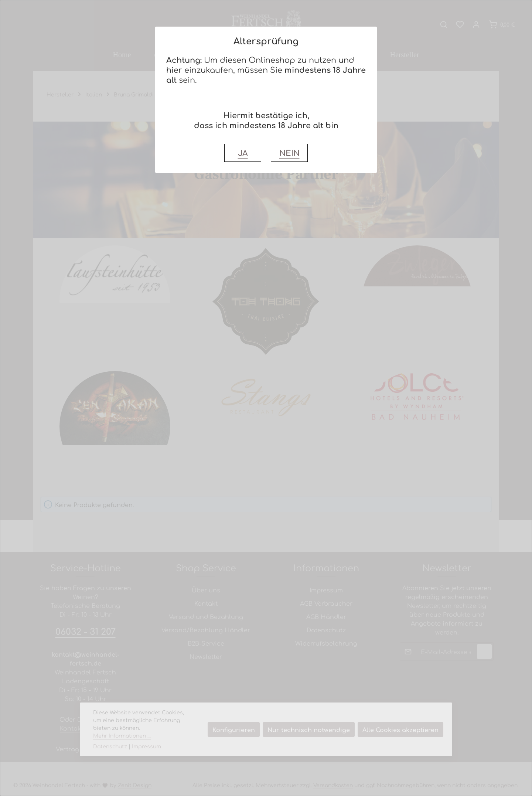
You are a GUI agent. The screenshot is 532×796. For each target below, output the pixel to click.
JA (243, 153)
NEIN (289, 153)
